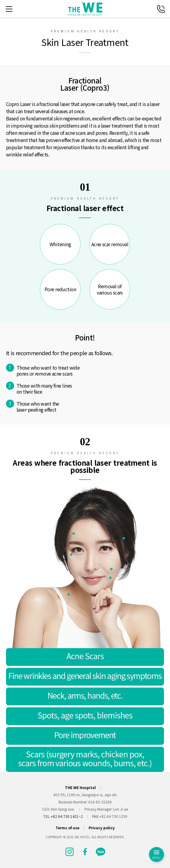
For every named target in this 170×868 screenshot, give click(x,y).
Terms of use (67, 828)
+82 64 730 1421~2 (67, 816)
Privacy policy (102, 828)
